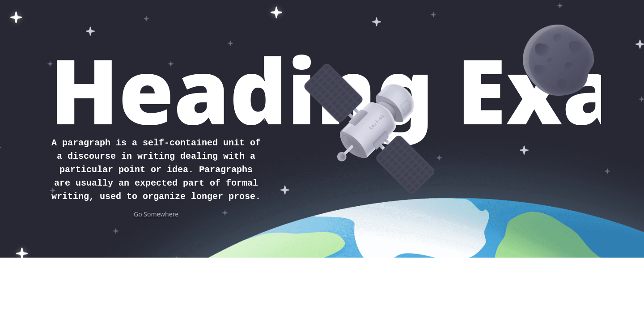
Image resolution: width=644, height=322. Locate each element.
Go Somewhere (156, 214)
